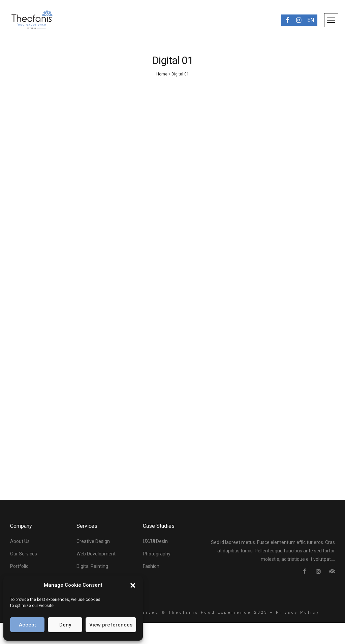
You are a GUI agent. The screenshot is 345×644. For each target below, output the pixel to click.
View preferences (111, 625)
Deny (65, 625)
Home (162, 74)
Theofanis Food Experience (210, 613)
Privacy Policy (298, 613)
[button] (133, 585)
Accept (27, 625)
